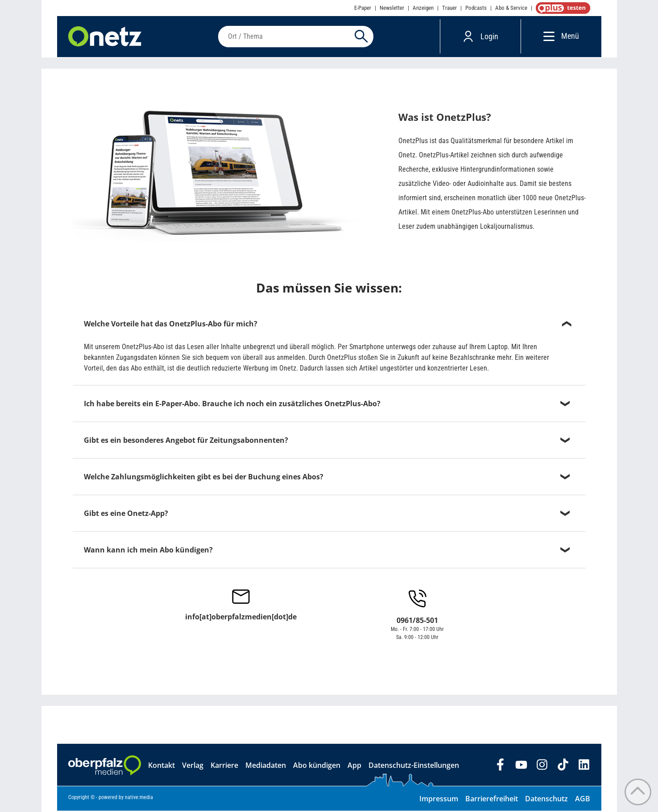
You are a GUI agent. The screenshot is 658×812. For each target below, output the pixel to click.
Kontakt (161, 767)
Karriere (224, 767)
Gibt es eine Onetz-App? (126, 515)
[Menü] (547, 37)
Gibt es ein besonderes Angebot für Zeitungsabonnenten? (186, 441)
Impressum (439, 800)
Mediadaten (266, 767)
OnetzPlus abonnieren (561, 8)
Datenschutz (546, 800)
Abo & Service (511, 8)
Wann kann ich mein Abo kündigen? (148, 551)
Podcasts (476, 8)
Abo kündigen (317, 767)
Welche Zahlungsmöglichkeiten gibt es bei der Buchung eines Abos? (204, 478)
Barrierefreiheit (492, 800)
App (354, 767)
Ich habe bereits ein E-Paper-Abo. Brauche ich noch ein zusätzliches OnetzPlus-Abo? (232, 405)
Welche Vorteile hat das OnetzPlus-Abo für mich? (171, 325)
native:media (139, 799)
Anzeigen (423, 8)
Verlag (193, 767)
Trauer (449, 8)
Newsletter (392, 8)
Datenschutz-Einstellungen (414, 767)
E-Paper (363, 8)
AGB (583, 800)
